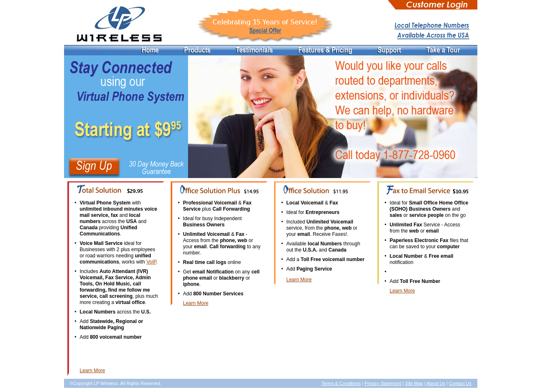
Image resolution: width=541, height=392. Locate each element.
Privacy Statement (383, 383)
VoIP (151, 262)
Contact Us (460, 383)
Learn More (92, 371)
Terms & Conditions (341, 383)
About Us (436, 383)
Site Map (414, 383)
